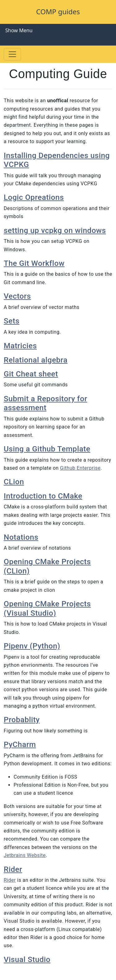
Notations (21, 537)
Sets (12, 321)
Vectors (17, 296)
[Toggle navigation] (12, 54)
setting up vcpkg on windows (55, 230)
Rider (13, 869)
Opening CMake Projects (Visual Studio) (47, 608)
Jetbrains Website (25, 855)
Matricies (20, 346)
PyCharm (20, 744)
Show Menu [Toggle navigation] (19, 30)
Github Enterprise (80, 468)
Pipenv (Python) (32, 646)
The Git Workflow (34, 263)
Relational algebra (36, 360)
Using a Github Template (47, 449)
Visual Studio (27, 959)
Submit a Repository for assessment (45, 403)
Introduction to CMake (43, 496)
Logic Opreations (34, 197)
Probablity (22, 720)
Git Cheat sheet (31, 374)
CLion (14, 482)
